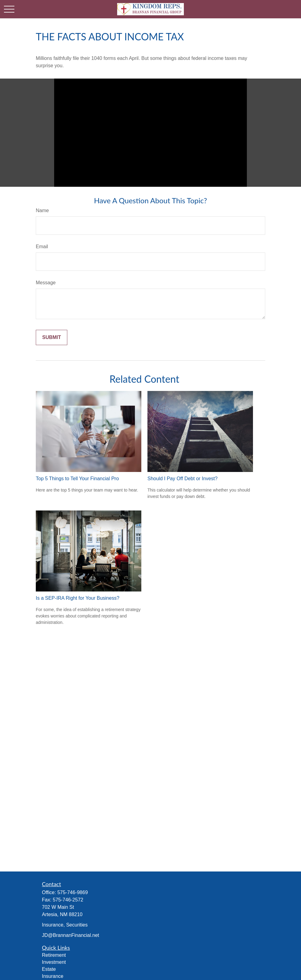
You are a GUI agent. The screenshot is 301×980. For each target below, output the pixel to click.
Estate (49, 969)
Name (42, 210)
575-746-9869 (72, 892)
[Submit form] (52, 337)
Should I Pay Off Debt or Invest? (182, 479)
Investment (54, 962)
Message (46, 283)
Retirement (54, 955)
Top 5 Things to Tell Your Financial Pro (77, 479)
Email (42, 247)
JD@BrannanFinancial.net (71, 935)
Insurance (53, 976)
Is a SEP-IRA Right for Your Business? (78, 598)
